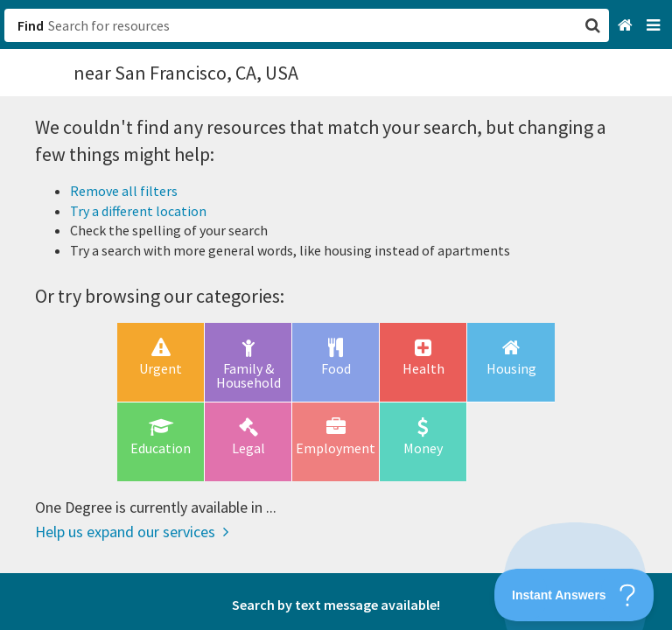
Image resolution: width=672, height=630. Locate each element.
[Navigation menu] (655, 26)
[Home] (627, 26)
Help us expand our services (132, 532)
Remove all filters (124, 191)
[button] (336, 315)
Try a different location (138, 211)
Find (31, 25)
